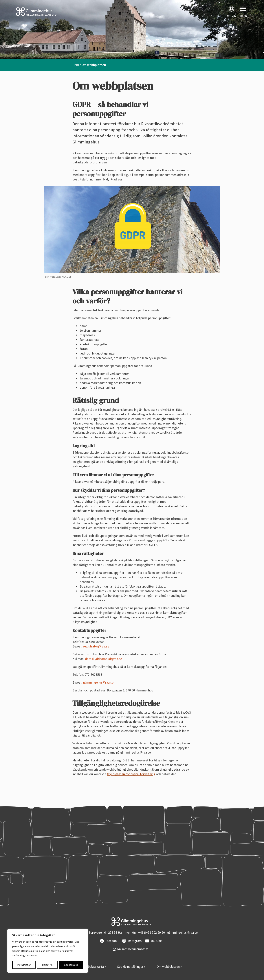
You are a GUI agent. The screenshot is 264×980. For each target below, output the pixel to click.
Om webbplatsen (168, 967)
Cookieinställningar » (131, 967)
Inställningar (24, 965)
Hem (76, 65)
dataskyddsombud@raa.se (103, 659)
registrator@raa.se (96, 646)
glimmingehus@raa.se (98, 682)
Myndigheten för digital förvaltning (131, 774)
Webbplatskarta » (94, 967)
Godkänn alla (71, 965)
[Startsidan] (66, 12)
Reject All (47, 965)
